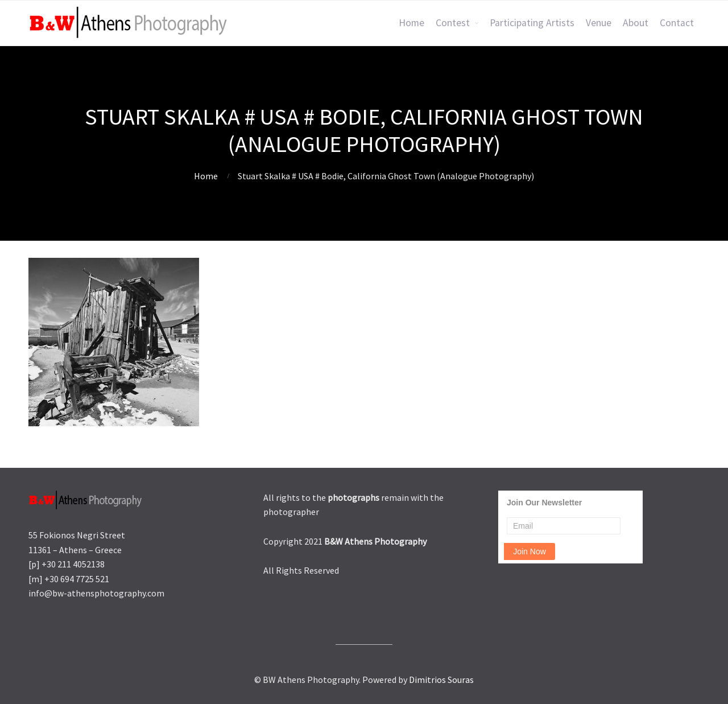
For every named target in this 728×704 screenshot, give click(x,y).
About (636, 23)
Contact (677, 23)
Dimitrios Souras (441, 680)
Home (411, 23)
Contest (453, 23)
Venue (599, 23)
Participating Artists (532, 23)
